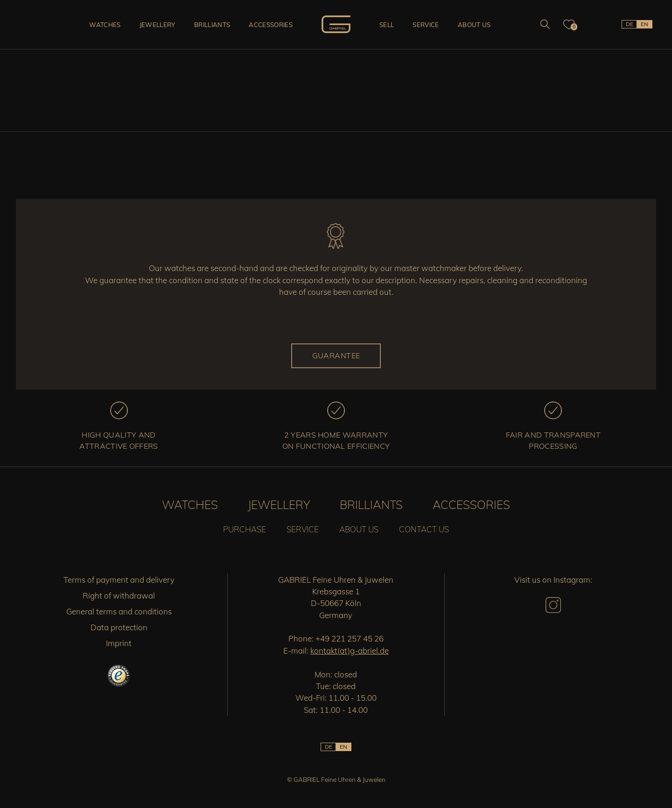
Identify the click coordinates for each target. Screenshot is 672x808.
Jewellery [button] (157, 25)
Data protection (119, 627)
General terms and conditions (119, 611)
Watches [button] (105, 25)
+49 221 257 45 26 (350, 638)
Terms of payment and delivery (119, 580)
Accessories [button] (271, 25)
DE (630, 24)
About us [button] (474, 25)
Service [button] (426, 25)
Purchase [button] (245, 529)
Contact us (424, 529)
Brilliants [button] (212, 25)
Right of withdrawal (119, 596)
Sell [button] (387, 25)
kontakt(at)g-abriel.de (350, 651)
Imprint (119, 643)
